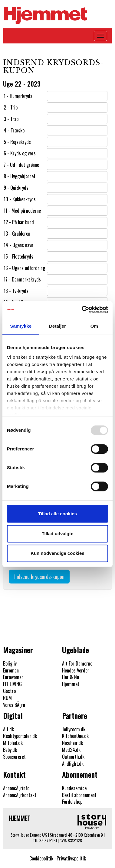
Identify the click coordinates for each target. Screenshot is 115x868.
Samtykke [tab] (21, 326)
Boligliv (10, 663)
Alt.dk (8, 729)
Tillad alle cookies (57, 514)
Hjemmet (71, 684)
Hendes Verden (76, 670)
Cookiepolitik (41, 858)
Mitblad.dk (13, 743)
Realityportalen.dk (20, 736)
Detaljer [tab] (57, 326)
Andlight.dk (73, 764)
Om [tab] (94, 326)
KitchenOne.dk (75, 736)
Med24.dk (71, 750)
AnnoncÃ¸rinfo (16, 788)
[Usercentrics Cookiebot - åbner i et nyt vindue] (82, 310)
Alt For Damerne (77, 663)
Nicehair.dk (72, 743)
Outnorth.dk (73, 757)
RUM (7, 698)
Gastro (9, 691)
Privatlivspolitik (71, 858)
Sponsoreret (14, 757)
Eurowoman (13, 677)
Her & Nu (71, 677)
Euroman (11, 670)
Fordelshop (72, 802)
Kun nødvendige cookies (57, 553)
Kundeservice (74, 788)
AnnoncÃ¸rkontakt (20, 795)
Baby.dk (10, 750)
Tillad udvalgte (58, 534)
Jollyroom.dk (74, 729)
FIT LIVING (12, 684)
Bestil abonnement (79, 795)
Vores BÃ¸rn (14, 705)
